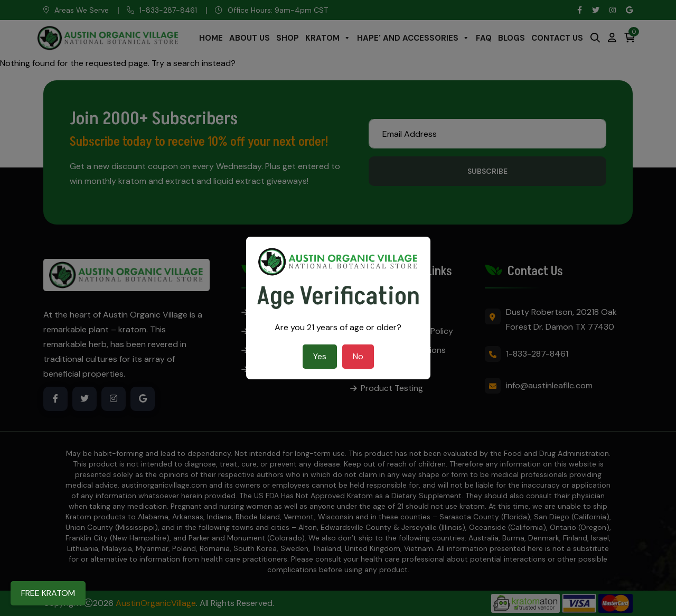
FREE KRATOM (48, 593)
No (358, 356)
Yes (320, 356)
